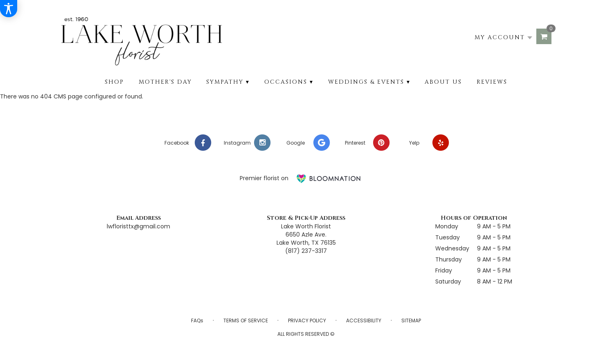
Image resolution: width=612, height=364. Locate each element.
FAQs (197, 320)
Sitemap (411, 320)
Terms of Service (246, 320)
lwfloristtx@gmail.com (138, 226)
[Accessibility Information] (9, 9)
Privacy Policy (307, 320)
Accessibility (364, 320)
